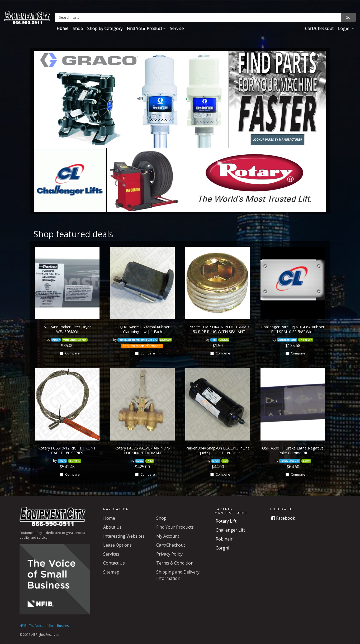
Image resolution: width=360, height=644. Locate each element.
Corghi (222, 548)
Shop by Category (105, 28)
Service (177, 28)
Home (62, 28)
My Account (168, 536)
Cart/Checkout (319, 28)
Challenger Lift (230, 530)
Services (111, 554)
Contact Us (114, 563)
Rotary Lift (226, 521)
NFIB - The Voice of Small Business (45, 626)
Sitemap (111, 572)
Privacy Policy (169, 554)
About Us (112, 527)
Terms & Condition (175, 563)
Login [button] (344, 28)
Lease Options (117, 545)
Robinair (224, 539)
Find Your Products (175, 527)
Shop (78, 28)
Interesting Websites (124, 536)
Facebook (283, 518)
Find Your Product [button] (144, 28)
